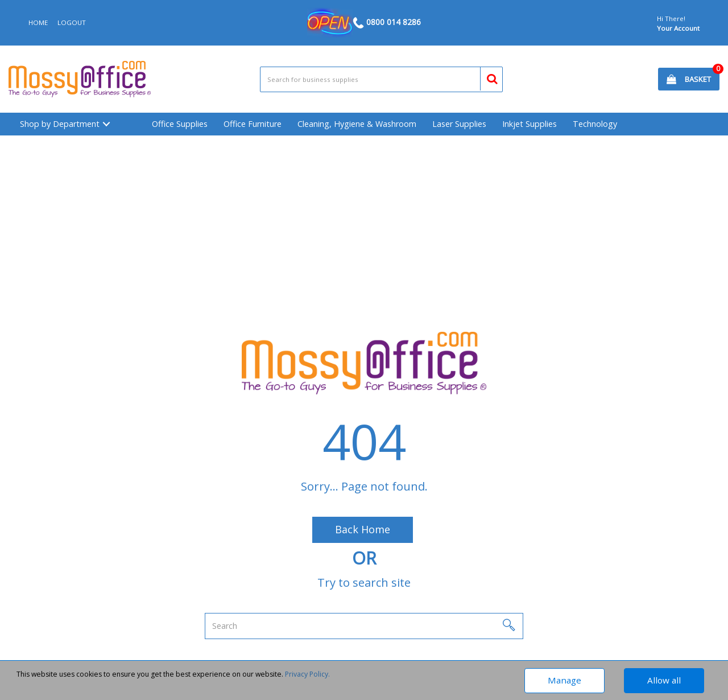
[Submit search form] (487, 77)
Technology (595, 124)
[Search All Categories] (382, 79)
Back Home (363, 529)
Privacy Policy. (307, 674)
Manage (564, 680)
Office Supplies (180, 124)
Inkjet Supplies (530, 124)
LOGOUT (72, 22)
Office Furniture (253, 124)
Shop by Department (60, 124)
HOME (38, 22)
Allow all (664, 680)
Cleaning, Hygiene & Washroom (357, 124)
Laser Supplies (459, 124)
